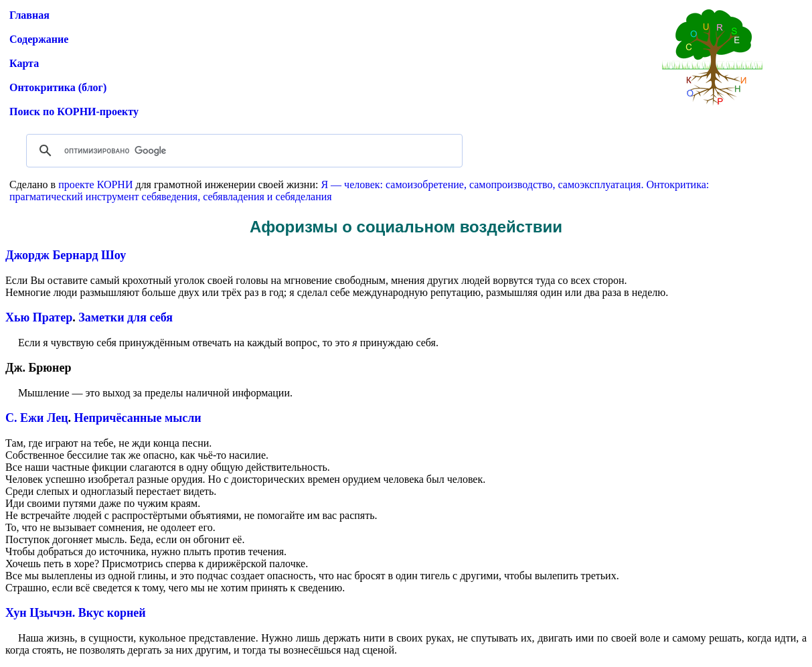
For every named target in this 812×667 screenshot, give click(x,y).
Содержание (39, 39)
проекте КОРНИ (95, 184)
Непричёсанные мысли (138, 418)
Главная (29, 15)
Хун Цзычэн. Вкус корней (76, 613)
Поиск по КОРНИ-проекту (74, 112)
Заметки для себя (126, 317)
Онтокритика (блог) (58, 87)
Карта (24, 63)
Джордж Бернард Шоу (66, 255)
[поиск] (242, 151)
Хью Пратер (39, 317)
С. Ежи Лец (37, 418)
